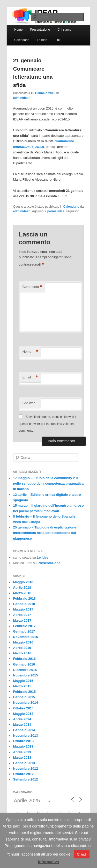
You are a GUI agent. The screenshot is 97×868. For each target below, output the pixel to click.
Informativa (48, 862)
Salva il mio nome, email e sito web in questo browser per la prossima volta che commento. (48, 424)
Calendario (22, 40)
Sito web (29, 403)
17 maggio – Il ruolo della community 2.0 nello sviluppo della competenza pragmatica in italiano (48, 483)
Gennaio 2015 (24, 697)
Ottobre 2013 (23, 741)
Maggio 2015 (23, 681)
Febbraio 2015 (24, 692)
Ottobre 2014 (23, 708)
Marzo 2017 (22, 621)
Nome (30, 352)
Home (18, 30)
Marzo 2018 (22, 593)
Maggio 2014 (23, 714)
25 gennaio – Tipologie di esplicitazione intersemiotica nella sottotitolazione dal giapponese (45, 533)
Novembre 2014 (26, 703)
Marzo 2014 (22, 725)
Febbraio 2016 (24, 659)
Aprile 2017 (22, 615)
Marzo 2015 (22, 686)
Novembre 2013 (26, 735)
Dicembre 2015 (25, 670)
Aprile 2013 (22, 752)
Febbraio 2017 (24, 626)
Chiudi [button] (82, 854)
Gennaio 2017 (24, 631)
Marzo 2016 (22, 653)
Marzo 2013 (22, 758)
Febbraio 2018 (24, 598)
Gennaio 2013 (24, 763)
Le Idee (42, 40)
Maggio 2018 (23, 582)
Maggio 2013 (23, 746)
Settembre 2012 (26, 779)
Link (58, 40)
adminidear (21, 98)
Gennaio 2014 (24, 730)
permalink (55, 211)
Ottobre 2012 (23, 774)
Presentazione (40, 30)
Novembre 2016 (26, 637)
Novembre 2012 (26, 768)
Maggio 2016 (23, 642)
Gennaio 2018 (24, 604)
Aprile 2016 (22, 648)
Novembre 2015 (26, 675)
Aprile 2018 (22, 588)
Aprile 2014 (22, 719)
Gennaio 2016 (24, 664)
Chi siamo (64, 30)
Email (30, 378)
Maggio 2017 (23, 609)
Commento (32, 287)
